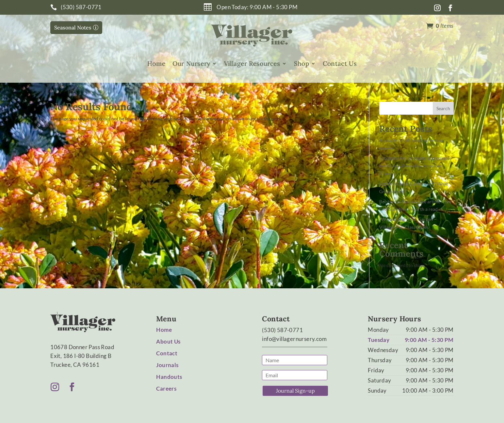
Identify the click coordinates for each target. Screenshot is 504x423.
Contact (167, 353)
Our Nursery (191, 64)
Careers (166, 389)
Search (443, 108)
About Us (168, 341)
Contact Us (340, 64)
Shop (301, 64)
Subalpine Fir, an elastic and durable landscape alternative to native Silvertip (415, 166)
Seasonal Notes (73, 27)
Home (156, 64)
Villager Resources (252, 64)
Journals (167, 365)
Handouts (169, 377)
